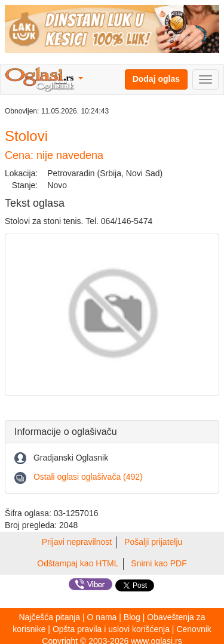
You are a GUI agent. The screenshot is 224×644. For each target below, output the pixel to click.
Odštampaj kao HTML (78, 563)
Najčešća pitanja (49, 617)
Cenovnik (194, 629)
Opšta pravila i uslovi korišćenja (111, 629)
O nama (102, 617)
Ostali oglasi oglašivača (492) (88, 477)
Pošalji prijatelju (153, 542)
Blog (132, 617)
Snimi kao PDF (159, 563)
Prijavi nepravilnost (77, 542)
